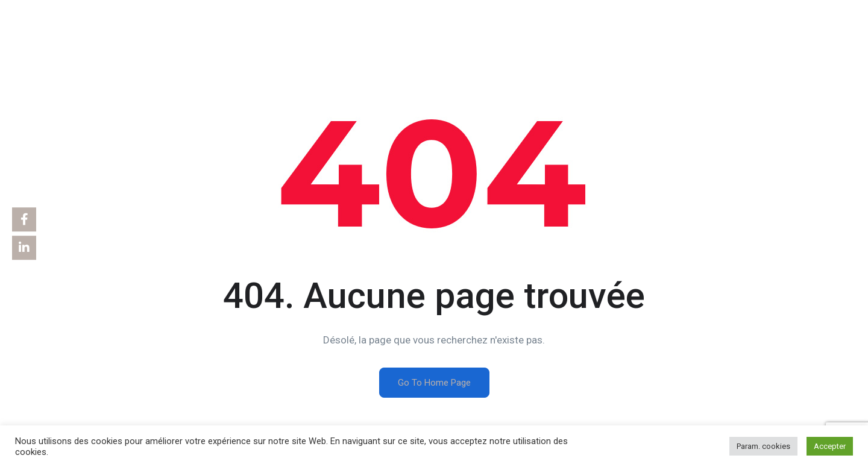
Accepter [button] (830, 446)
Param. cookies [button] (763, 446)
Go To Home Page (434, 383)
